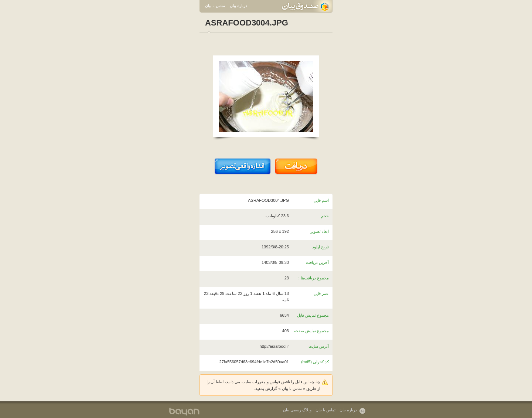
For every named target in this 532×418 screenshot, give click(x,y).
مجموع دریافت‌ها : (314, 278)
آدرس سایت (319, 346)
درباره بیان (238, 6)
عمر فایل (321, 293)
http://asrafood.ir (274, 346)
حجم (325, 216)
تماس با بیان (215, 6)
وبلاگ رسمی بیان (297, 410)
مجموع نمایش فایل (313, 315)
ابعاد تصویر (320, 231)
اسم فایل (321, 200)
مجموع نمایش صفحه (311, 331)
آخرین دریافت (317, 262)
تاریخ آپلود (320, 247)
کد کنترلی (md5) (315, 362)
